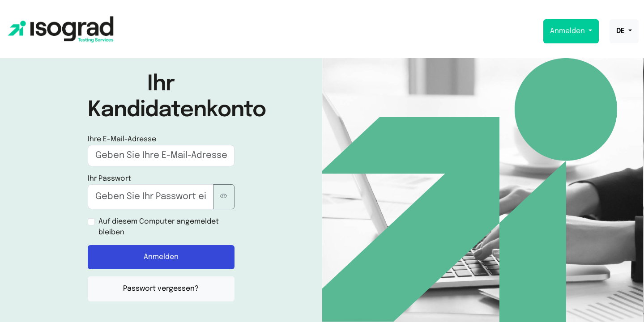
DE (621, 31)
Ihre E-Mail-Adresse (122, 139)
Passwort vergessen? (161, 289)
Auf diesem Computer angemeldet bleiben (159, 227)
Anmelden (568, 31)
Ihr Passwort (109, 179)
